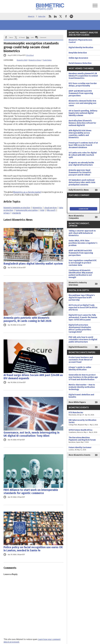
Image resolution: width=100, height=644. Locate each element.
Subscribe (42, 16)
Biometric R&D (22, 60)
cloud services (51, 208)
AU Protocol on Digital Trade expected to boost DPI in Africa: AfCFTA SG (83, 307)
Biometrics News (35, 60)
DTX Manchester (83, 414)
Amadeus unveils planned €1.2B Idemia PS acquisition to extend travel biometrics (83, 76)
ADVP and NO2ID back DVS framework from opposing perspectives (81, 93)
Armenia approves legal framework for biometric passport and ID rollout (80, 172)
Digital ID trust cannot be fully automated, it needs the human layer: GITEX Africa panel (83, 317)
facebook (66, 16)
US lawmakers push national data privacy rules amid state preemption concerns (82, 182)
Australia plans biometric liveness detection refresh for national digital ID (82, 123)
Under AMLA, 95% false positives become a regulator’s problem (83, 243)
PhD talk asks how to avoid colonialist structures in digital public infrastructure (83, 340)
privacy (7, 213)
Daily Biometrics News (79, 190)
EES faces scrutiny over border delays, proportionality (83, 85)
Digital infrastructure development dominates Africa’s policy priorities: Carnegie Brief (80, 328)
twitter (61, 16)
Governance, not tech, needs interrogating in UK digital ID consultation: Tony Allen (31, 434)
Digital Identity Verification (81, 48)
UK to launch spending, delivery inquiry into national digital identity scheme (83, 113)
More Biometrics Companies (76, 217)
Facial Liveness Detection (80, 63)
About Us (31, 16)
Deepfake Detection (78, 53)
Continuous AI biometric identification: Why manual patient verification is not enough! (81, 274)
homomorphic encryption (27, 210)
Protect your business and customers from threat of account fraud (81, 360)
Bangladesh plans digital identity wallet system (33, 264)
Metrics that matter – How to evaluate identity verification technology (82, 387)
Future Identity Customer (83, 449)
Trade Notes (47, 60)
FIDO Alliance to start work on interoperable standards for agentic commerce (31, 492)
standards (17, 213)
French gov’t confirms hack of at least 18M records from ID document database (83, 145)
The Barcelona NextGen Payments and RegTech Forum (83, 440)
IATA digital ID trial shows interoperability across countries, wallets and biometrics (80, 134)
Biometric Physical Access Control (80, 41)
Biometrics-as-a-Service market (27, 192)
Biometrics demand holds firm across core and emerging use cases (82, 103)
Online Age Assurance (78, 58)
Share (11, 37)
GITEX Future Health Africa (83, 431)
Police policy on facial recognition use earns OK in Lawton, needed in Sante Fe (33, 549)
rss (50, 16)
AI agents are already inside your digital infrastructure (81, 164)
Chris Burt (30, 55)
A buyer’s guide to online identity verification (80, 368)
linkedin (55, 16)
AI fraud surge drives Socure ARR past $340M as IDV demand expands (33, 377)
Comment (43, 37)
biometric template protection (17, 208)
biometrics (37, 208)
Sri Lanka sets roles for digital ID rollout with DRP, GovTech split (83, 155)
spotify (71, 16)
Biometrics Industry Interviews (78, 284)
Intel (42, 210)
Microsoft (51, 210)
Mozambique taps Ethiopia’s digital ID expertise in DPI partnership (82, 298)
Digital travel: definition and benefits (81, 396)
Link (32, 37)
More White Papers (77, 402)
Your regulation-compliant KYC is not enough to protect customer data (83, 263)
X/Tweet (22, 37)
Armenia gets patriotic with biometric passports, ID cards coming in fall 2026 (28, 319)
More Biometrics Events (80, 455)
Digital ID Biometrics (78, 347)
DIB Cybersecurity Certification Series (83, 422)
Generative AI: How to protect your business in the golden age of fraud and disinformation (83, 377)
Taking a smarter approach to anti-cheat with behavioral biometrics (82, 233)
